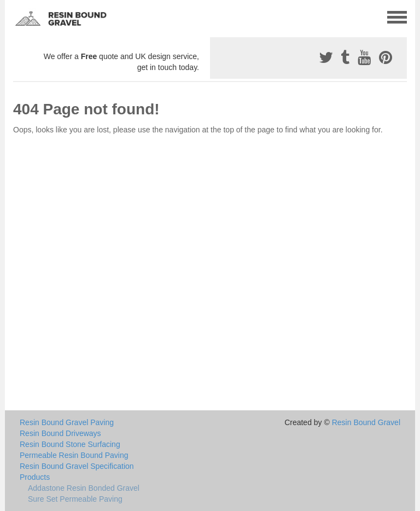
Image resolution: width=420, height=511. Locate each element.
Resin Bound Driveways (60, 433)
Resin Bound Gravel (366, 422)
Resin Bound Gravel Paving (67, 422)
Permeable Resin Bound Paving (74, 455)
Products (35, 477)
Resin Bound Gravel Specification (77, 466)
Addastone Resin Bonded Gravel (84, 488)
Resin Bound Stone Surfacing (70, 444)
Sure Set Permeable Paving (75, 499)
